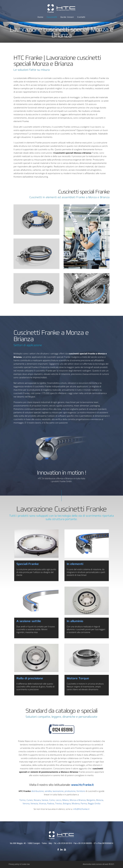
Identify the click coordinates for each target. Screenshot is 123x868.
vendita (48, 791)
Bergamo (91, 800)
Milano (66, 800)
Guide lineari (67, 17)
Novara (37, 800)
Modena (76, 803)
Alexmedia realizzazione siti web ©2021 (99, 864)
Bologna (67, 803)
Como (52, 800)
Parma (84, 803)
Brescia (100, 800)
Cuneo (30, 800)
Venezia (34, 803)
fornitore (81, 791)
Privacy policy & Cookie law (19, 864)
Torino (22, 800)
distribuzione (37, 791)
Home (41, 17)
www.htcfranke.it (82, 785)
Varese (45, 800)
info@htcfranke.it (81, 809)
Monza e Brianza (78, 800)
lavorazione (58, 791)
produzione (70, 791)
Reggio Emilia (94, 803)
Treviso (59, 803)
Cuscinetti (52, 17)
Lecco (59, 800)
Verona (26, 803)
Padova (51, 803)
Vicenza (43, 803)
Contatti (81, 17)
